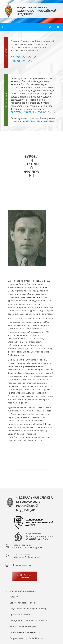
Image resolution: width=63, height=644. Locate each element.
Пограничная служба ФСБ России (27, 638)
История (14, 597)
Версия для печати (22, 565)
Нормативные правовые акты (25, 632)
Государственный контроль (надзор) (28, 609)
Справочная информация (23, 591)
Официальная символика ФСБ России (29, 620)
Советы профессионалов (22, 603)
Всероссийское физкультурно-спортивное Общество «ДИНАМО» (40, 536)
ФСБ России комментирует (23, 626)
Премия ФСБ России (20, 615)
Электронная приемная (25, 576)
